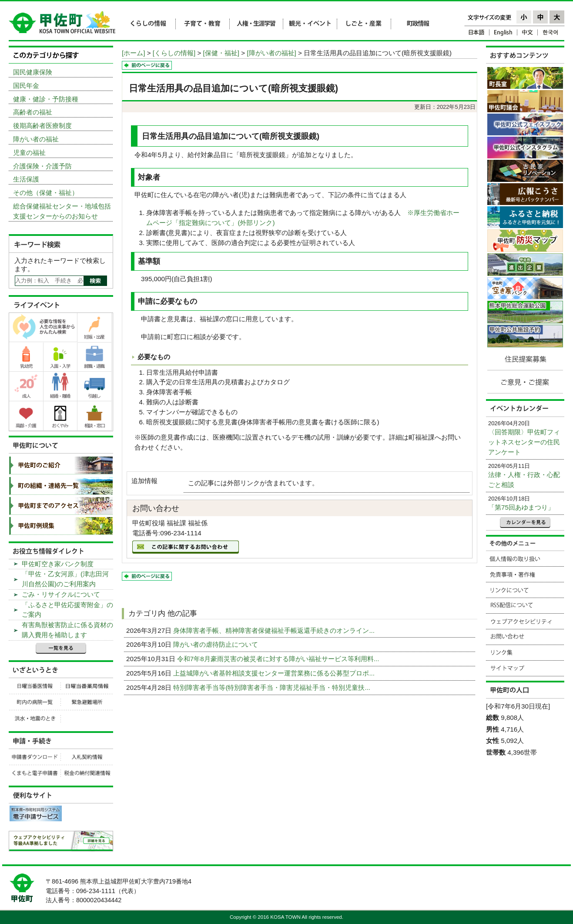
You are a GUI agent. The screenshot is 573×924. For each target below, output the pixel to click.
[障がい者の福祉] (271, 53)
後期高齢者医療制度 (42, 126)
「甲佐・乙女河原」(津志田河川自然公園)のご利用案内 (65, 579)
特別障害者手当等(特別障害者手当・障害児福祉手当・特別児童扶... (273, 687)
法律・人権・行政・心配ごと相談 (524, 480)
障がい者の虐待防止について (216, 644)
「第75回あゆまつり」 (521, 507)
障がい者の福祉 (36, 139)
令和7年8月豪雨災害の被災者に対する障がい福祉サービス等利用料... (279, 659)
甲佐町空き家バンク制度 (58, 564)
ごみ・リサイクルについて (61, 594)
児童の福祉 (29, 153)
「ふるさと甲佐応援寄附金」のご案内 (67, 610)
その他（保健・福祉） (46, 193)
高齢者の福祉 (33, 112)
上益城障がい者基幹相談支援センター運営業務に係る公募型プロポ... (275, 673)
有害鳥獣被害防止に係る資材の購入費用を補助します (67, 630)
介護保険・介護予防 (42, 166)
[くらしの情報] (174, 53)
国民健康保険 (33, 72)
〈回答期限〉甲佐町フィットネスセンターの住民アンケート (524, 442)
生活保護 (26, 179)
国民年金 (26, 86)
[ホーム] (133, 53)
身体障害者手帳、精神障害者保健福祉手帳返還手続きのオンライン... (275, 630)
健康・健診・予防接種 (46, 99)
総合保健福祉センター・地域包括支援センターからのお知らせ (62, 211)
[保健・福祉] (221, 53)
